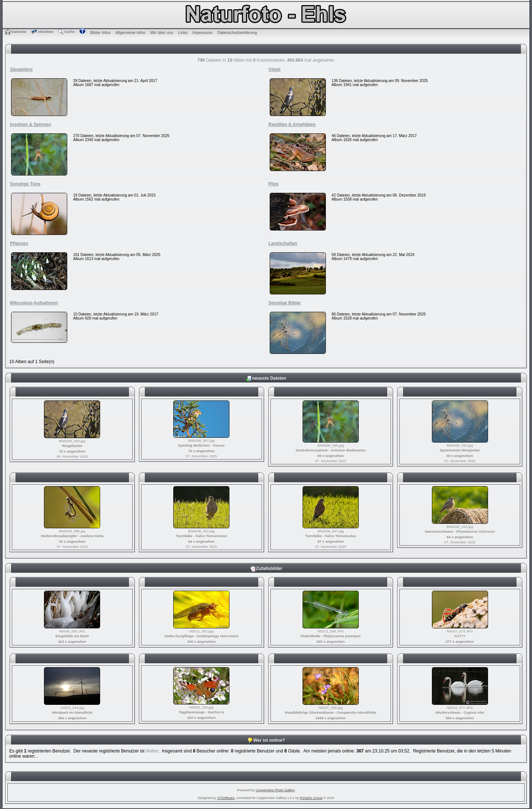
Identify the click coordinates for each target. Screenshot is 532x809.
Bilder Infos (100, 33)
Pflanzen (19, 243)
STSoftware (226, 798)
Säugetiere (21, 69)
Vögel (275, 69)
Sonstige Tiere (25, 184)
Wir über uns (162, 33)
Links (183, 33)
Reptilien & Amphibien (292, 124)
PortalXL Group (311, 798)
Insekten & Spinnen (30, 124)
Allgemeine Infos (130, 33)
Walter (152, 751)
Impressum (202, 33)
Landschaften (283, 243)
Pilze (274, 184)
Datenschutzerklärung (237, 33)
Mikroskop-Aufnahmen (34, 303)
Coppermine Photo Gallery (275, 790)
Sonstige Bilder (285, 303)
